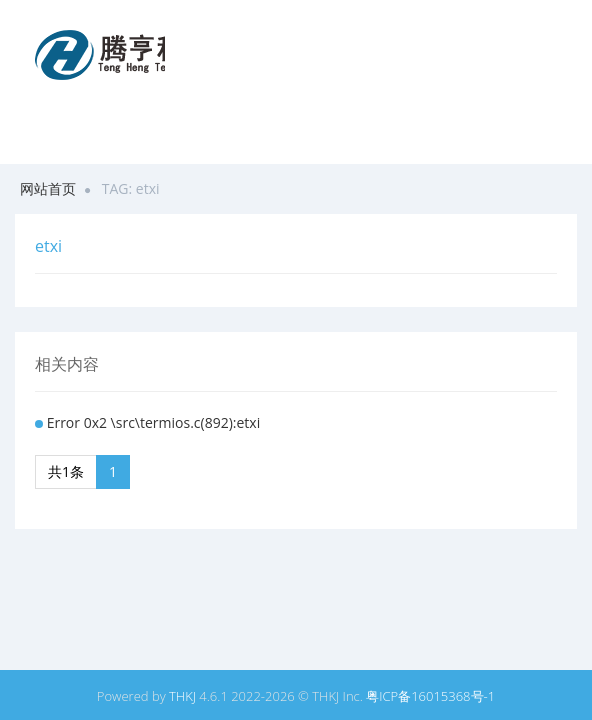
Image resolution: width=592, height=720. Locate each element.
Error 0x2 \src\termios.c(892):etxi (154, 422)
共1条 (66, 471)
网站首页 (48, 188)
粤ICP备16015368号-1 (430, 696)
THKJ (182, 696)
